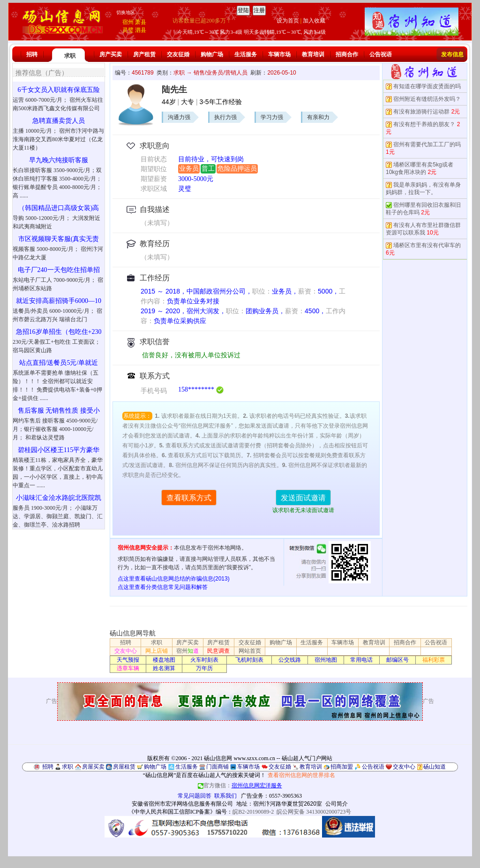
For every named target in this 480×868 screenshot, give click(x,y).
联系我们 (225, 796)
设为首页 (288, 21)
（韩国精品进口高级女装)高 (59, 208)
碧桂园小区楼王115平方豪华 (59, 450)
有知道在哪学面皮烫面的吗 (427, 86)
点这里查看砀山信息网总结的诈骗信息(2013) (174, 579)
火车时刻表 (204, 660)
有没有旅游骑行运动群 (421, 112)
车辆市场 (279, 54)
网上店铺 (157, 651)
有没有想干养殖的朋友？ (424, 124)
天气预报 (128, 660)
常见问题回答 (195, 796)
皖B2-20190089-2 (253, 812)
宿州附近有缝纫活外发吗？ (427, 99)
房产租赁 (144, 54)
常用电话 (361, 660)
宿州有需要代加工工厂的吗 (427, 144)
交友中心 (126, 651)
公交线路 (290, 660)
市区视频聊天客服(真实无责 (59, 239)
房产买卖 (111, 54)
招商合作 (347, 54)
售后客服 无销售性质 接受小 (59, 411)
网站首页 (250, 651)
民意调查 (218, 651)
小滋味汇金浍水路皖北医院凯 (59, 498)
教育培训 (313, 54)
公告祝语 (381, 54)
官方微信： (240, 785)
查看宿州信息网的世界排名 (301, 775)
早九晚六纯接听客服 (59, 160)
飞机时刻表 (249, 660)
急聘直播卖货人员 (59, 121)
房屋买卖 (93, 767)
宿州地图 (326, 660)
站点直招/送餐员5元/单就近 (59, 363)
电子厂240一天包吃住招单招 (59, 270)
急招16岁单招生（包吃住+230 (59, 332)
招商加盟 (342, 767)
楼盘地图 (164, 660)
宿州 (128, 22)
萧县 (141, 22)
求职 (70, 56)
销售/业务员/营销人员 (221, 73)
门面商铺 (217, 767)
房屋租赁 (124, 767)
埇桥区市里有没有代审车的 (427, 245)
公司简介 (337, 804)
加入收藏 (314, 21)
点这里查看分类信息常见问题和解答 (163, 587)
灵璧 (128, 30)
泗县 (141, 30)
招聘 (32, 54)
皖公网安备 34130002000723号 (314, 812)
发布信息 (452, 54)
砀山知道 (435, 767)
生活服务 (246, 54)
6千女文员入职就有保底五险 (59, 90)
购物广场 (212, 54)
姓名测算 (164, 668)
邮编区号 (397, 660)
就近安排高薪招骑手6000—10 (59, 301)
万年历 (204, 668)
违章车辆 (128, 668)
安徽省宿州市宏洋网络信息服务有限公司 (182, 804)
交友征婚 (178, 54)
